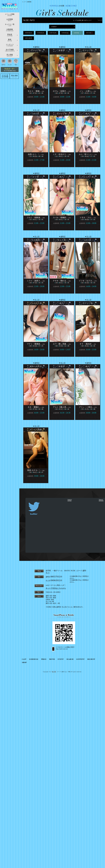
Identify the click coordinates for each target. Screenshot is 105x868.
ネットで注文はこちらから (56, 588)
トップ (24, 2)
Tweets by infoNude (70, 500)
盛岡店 (4, 62)
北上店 (10, 62)
